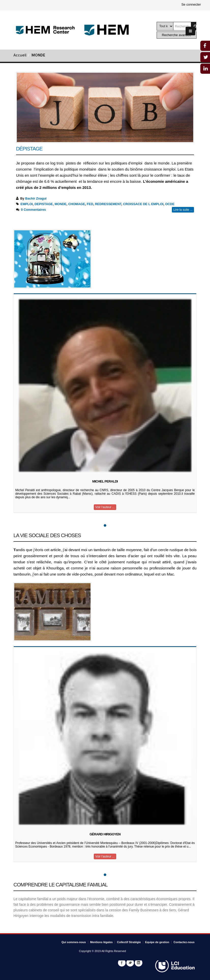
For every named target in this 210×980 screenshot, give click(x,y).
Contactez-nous (184, 942)
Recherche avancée (176, 35)
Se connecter (191, 4)
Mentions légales (102, 942)
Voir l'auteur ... (105, 507)
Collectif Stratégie (129, 942)
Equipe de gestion (157, 942)
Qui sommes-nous (74, 942)
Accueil (20, 56)
